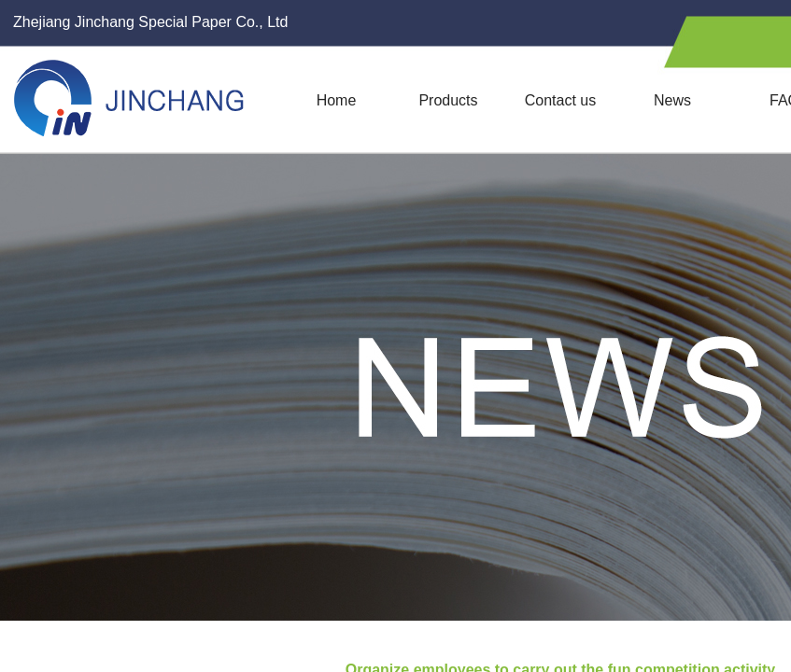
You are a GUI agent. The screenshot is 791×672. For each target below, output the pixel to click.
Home (337, 100)
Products (448, 100)
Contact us (560, 100)
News (672, 100)
